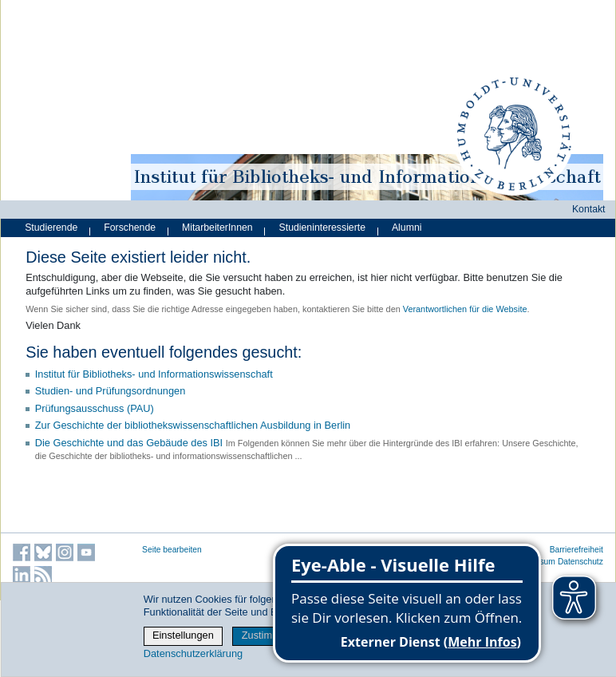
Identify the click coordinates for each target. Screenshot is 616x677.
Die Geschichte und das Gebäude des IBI (129, 443)
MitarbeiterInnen (217, 228)
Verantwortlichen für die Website (465, 309)
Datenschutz (580, 562)
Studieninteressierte (322, 228)
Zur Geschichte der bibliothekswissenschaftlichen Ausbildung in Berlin (193, 425)
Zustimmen (267, 635)
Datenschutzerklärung (193, 653)
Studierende (51, 228)
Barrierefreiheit (577, 550)
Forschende (130, 228)
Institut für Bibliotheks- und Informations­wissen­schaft (154, 374)
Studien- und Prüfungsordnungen (111, 391)
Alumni (407, 228)
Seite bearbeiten (172, 550)
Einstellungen (183, 635)
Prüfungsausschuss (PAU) (95, 408)
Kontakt (589, 209)
